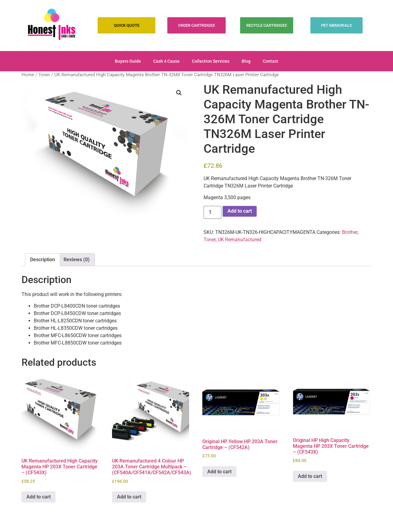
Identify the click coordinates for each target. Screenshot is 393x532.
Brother (350, 232)
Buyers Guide (128, 61)
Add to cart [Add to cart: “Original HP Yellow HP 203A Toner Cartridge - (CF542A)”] (219, 472)
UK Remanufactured (239, 240)
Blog (246, 61)
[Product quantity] (212, 212)
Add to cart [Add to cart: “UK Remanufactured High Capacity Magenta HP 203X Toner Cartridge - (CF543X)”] (39, 497)
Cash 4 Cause (166, 61)
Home (28, 75)
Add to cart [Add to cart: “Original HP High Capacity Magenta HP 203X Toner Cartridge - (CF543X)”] (310, 476)
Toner (44, 75)
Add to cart (240, 211)
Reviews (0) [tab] (77, 260)
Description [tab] (43, 260)
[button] (179, 93)
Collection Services (211, 61)
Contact (270, 61)
